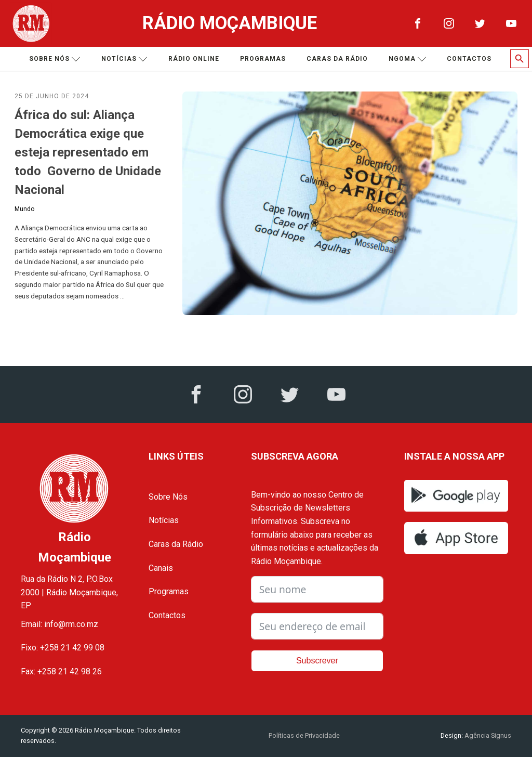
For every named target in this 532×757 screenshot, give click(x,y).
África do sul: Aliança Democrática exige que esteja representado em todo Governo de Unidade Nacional (88, 152)
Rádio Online (194, 59)
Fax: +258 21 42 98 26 (61, 671)
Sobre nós (55, 59)
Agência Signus (487, 735)
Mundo (24, 209)
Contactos (469, 59)
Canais (161, 568)
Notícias (124, 59)
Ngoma (408, 59)
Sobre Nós (168, 497)
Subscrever (317, 661)
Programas (263, 59)
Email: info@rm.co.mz (59, 624)
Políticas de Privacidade (304, 735)
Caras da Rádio (337, 59)
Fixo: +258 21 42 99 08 (63, 648)
